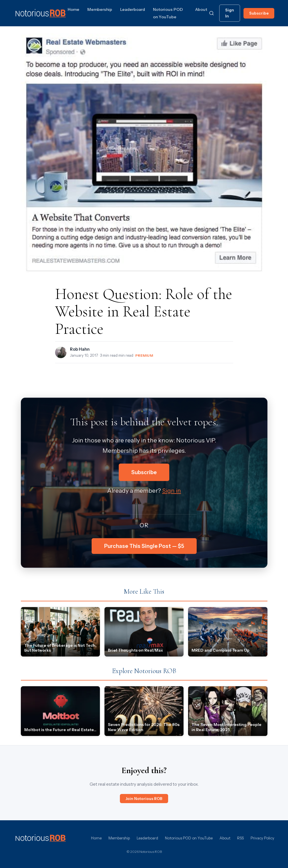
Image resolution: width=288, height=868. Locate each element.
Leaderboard (133, 9)
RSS (240, 838)
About (201, 9)
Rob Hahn (80, 349)
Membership (100, 9)
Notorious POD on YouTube (189, 838)
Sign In (230, 13)
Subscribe (259, 13)
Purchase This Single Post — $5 (144, 546)
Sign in (172, 491)
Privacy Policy (262, 838)
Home (73, 9)
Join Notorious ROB (144, 799)
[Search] (212, 13)
